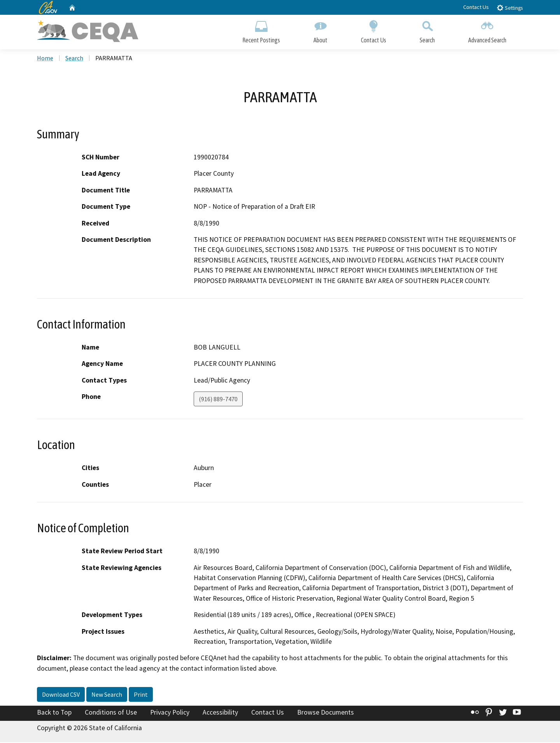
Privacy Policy (170, 713)
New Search (107, 695)
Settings (510, 8)
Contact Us (476, 7)
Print (141, 695)
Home (45, 59)
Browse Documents (325, 713)
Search (427, 30)
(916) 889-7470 (218, 400)
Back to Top (54, 713)
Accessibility (220, 713)
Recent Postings (261, 30)
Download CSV (61, 695)
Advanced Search (487, 30)
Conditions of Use (111, 713)
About (320, 30)
